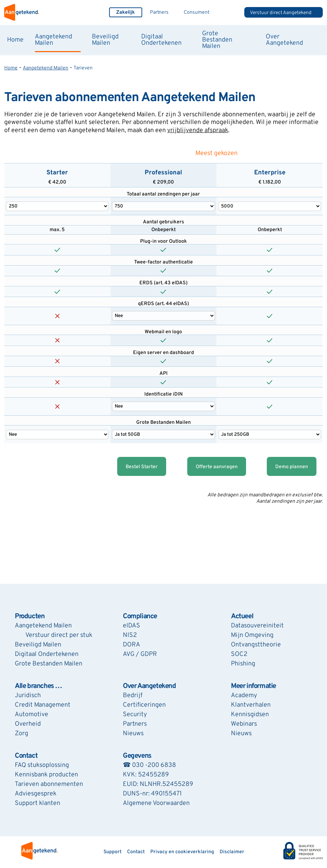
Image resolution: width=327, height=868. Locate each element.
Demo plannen (292, 467)
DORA (131, 645)
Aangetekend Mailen (54, 40)
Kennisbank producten (46, 775)
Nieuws (133, 734)
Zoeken (231, 12)
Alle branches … (38, 686)
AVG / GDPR (140, 654)
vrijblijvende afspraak (198, 131)
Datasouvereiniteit (257, 626)
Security (135, 715)
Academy (244, 696)
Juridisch (28, 696)
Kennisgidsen (250, 715)
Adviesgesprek (36, 794)
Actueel (242, 616)
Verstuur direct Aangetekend (281, 13)
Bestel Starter (142, 467)
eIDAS (131, 626)
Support (112, 852)
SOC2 (239, 654)
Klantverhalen (251, 705)
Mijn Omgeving (252, 635)
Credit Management (43, 705)
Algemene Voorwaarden (156, 803)
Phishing (243, 664)
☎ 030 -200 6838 (149, 765)
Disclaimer (232, 852)
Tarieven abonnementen (49, 784)
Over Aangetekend (284, 40)
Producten (30, 616)
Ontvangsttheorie (256, 645)
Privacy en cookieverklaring (182, 852)
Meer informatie (253, 686)
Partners (159, 13)
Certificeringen (144, 705)
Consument (197, 13)
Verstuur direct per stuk (59, 635)
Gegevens (137, 756)
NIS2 (130, 635)
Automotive (32, 715)
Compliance (140, 616)
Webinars (244, 724)
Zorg (21, 734)
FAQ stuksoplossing (42, 765)
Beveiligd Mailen (105, 40)
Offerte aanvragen (217, 467)
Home (15, 40)
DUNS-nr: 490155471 (152, 794)
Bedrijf (133, 696)
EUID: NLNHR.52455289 (158, 784)
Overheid (28, 724)
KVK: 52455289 (146, 775)
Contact (26, 756)
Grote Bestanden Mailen (217, 40)
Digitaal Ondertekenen (161, 40)
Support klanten (37, 803)
